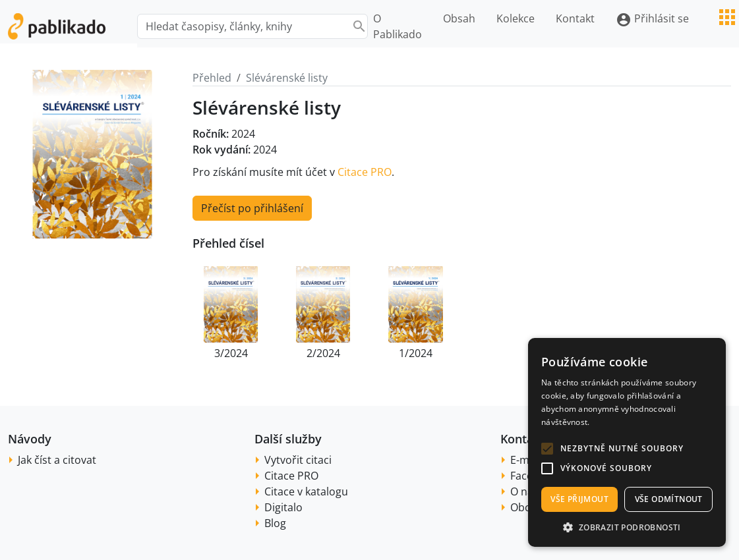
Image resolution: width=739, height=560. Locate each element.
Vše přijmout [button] (579, 499)
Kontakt (575, 18)
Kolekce (516, 18)
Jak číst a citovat (57, 460)
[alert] (627, 442)
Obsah (459, 18)
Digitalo (283, 507)
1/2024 (416, 353)
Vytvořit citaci (298, 460)
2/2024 (323, 353)
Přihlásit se (652, 19)
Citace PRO (365, 172)
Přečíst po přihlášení (252, 208)
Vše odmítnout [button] (669, 499)
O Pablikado (398, 26)
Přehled (212, 78)
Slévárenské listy (287, 78)
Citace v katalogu (306, 491)
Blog (275, 523)
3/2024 (231, 353)
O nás (524, 491)
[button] (547, 449)
